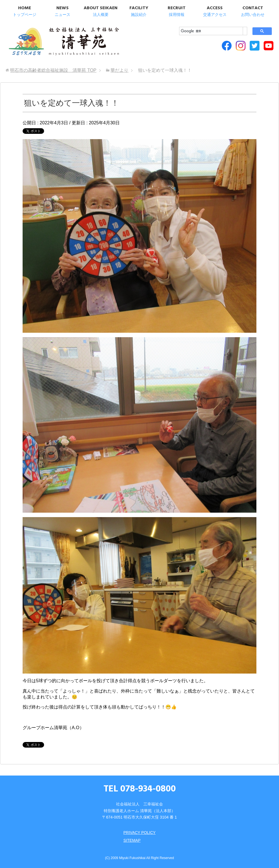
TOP (53, 70)
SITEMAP (132, 840)
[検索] (211, 31)
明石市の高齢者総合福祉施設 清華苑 (63, 42)
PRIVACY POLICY (139, 833)
